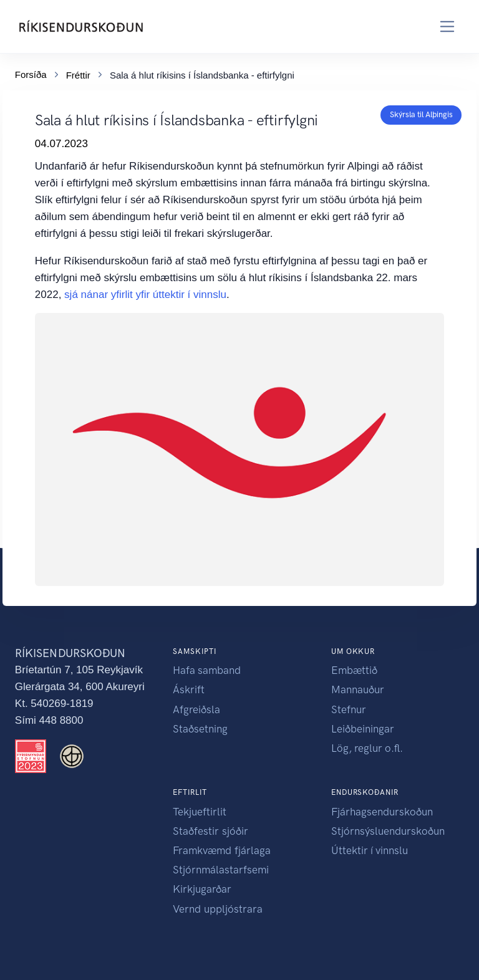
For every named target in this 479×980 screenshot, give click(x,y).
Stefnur (349, 709)
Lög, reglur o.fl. (367, 748)
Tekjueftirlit (200, 812)
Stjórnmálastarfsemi (221, 870)
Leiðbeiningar (363, 729)
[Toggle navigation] (448, 26)
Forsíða (31, 73)
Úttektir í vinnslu (370, 850)
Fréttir (78, 74)
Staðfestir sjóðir (210, 831)
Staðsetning (200, 729)
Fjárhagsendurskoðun (382, 812)
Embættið (354, 670)
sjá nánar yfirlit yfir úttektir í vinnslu (145, 295)
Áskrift (189, 689)
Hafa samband (207, 670)
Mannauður (358, 689)
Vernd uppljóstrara (218, 909)
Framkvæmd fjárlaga (222, 850)
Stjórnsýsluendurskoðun (388, 831)
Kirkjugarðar (202, 889)
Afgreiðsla (196, 709)
